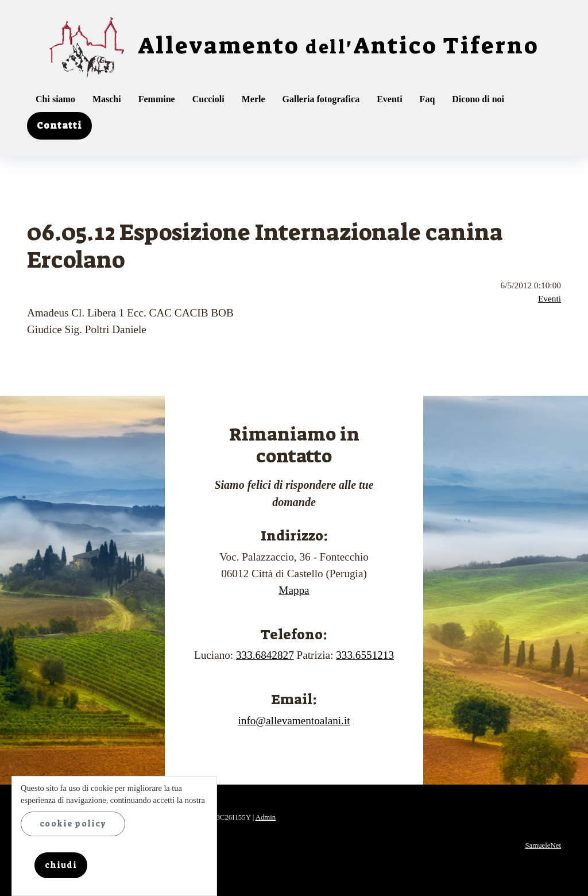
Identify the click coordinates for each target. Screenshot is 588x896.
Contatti (59, 125)
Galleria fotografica (321, 99)
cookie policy (73, 824)
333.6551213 (365, 655)
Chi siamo (55, 99)
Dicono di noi (478, 99)
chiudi (61, 865)
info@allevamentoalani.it (294, 721)
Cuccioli (208, 99)
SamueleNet (543, 845)
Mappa (294, 590)
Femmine (157, 99)
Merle (254, 99)
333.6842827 (265, 655)
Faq (428, 99)
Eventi (389, 99)
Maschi (107, 99)
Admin (266, 817)
